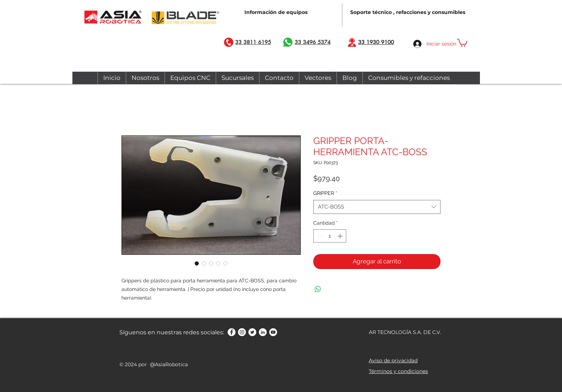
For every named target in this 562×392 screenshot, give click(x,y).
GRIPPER (325, 193)
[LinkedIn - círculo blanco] (263, 332)
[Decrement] (319, 236)
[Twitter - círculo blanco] (252, 332)
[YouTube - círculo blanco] (273, 332)
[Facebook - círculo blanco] (232, 332)
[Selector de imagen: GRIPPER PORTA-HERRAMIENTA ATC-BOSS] (197, 263)
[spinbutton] (330, 236)
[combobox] (377, 207)
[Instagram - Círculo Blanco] (242, 332)
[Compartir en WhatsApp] (318, 289)
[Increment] (341, 236)
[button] (462, 42)
